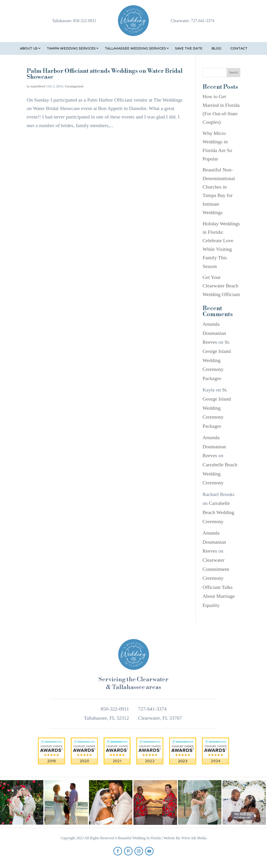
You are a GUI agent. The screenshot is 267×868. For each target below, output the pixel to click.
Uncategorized (74, 86)
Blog (216, 48)
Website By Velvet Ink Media (185, 838)
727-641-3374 (203, 21)
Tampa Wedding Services (71, 48)
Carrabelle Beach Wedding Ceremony (220, 474)
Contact (239, 48)
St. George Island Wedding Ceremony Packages (217, 360)
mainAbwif (38, 86)
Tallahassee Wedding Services (135, 48)
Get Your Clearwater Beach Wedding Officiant (221, 286)
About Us (29, 48)
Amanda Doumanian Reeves (214, 333)
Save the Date (189, 48)
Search (233, 72)
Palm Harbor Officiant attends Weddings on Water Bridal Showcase (105, 74)
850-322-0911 (85, 21)
